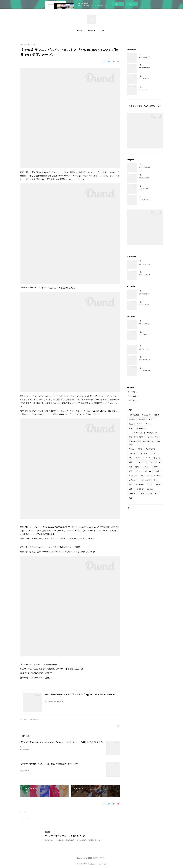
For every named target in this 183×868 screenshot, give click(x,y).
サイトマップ (133, 508)
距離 (130, 462)
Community (147, 415)
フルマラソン (151, 449)
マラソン (139, 471)
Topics (103, 31)
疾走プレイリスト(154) (26, 719)
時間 (137, 467)
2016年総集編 (134, 415)
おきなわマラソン (153, 437)
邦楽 (157, 493)
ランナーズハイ (154, 462)
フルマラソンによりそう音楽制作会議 (143, 433)
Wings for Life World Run (138, 428)
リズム (140, 449)
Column (150, 489)
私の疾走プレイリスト (147, 419)
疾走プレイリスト (135, 424)
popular (157, 471)
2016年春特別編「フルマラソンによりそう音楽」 (145, 443)
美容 (130, 467)
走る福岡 (132, 419)
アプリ (149, 484)
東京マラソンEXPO (136, 437)
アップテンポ (144, 453)
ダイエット (133, 480)
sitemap (148, 471)
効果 (130, 489)
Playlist (141, 493)
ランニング (139, 489)
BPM (130, 458)
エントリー (133, 476)
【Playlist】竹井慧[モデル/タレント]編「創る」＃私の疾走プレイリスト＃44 (49, 764)
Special (91, 31)
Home (80, 31)
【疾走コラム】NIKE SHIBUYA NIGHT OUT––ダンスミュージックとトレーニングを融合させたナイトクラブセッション (65, 742)
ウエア (154, 453)
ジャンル (132, 453)
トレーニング (145, 480)
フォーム (157, 458)
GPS (130, 471)
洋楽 (130, 498)
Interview (132, 493)
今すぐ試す (118, 4)
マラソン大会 (145, 476)
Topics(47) (36, 719)
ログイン (132, 4)
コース (158, 484)
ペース (148, 458)
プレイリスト (140, 462)
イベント (139, 458)
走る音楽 (157, 476)
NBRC (156, 415)
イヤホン (155, 467)
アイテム (149, 424)
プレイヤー (139, 484)
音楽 (130, 484)
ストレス (145, 467)
